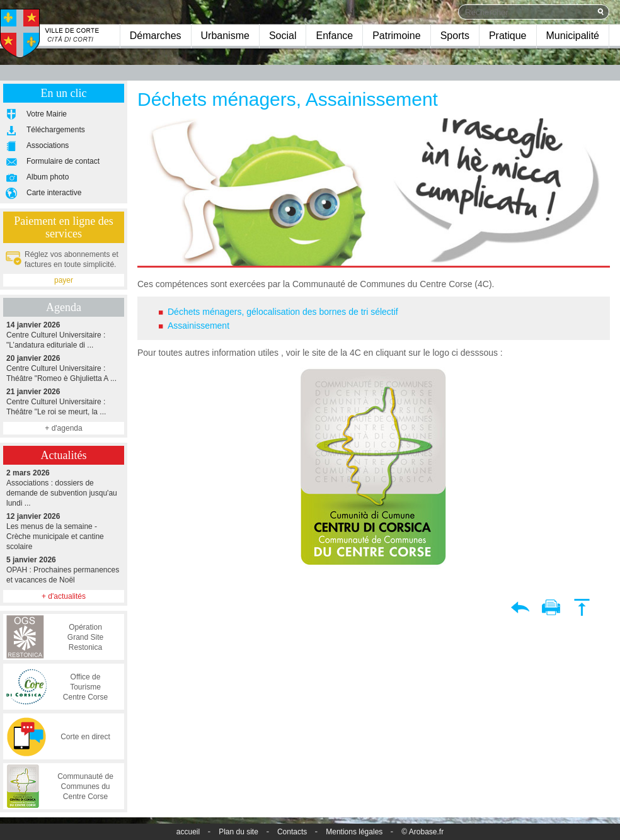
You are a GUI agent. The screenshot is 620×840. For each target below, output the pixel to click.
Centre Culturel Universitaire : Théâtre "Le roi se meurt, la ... (64, 401)
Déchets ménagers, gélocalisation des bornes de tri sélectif (283, 312)
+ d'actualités (64, 596)
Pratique (508, 36)
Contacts (292, 832)
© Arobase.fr (422, 832)
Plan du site (238, 832)
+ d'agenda (63, 428)
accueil (188, 832)
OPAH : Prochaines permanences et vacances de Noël (64, 570)
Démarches (156, 36)
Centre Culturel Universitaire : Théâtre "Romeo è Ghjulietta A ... (64, 368)
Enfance (334, 36)
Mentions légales (354, 832)
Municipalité (573, 36)
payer (64, 280)
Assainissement (198, 326)
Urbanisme (225, 36)
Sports (455, 36)
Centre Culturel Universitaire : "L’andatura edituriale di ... (64, 335)
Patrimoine (396, 36)
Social (283, 36)
